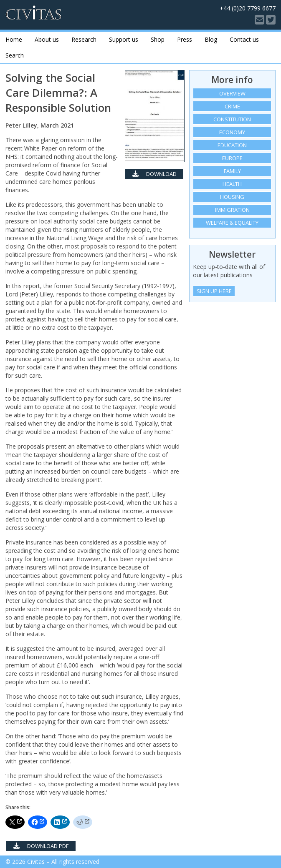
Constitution (232, 119)
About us (47, 39)
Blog (211, 39)
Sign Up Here (214, 291)
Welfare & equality (232, 223)
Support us (124, 39)
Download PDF (154, 175)
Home (14, 39)
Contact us (244, 39)
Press (185, 39)
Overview (232, 93)
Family (232, 171)
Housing (232, 197)
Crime (232, 106)
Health (232, 184)
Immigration (232, 210)
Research (84, 39)
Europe (232, 158)
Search (15, 55)
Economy (232, 132)
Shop (158, 39)
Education (232, 145)
